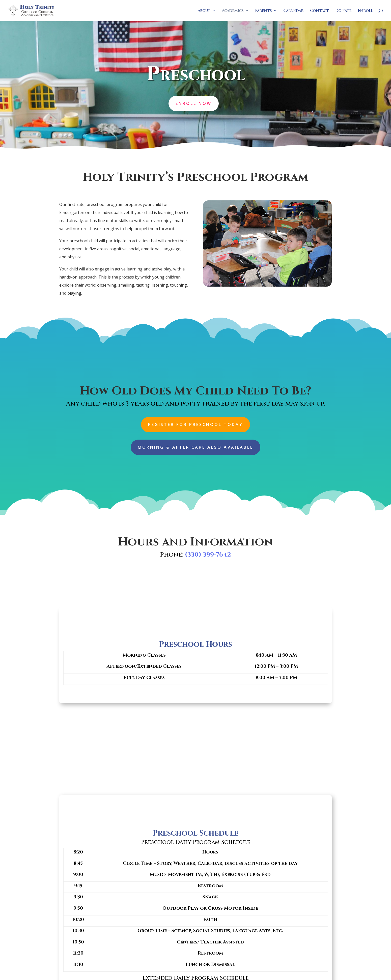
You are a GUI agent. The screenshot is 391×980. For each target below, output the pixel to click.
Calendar (293, 11)
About (204, 11)
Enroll (365, 11)
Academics (233, 11)
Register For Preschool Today (195, 424)
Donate (343, 11)
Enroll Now (194, 103)
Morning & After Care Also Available (195, 447)
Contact (319, 11)
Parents (263, 11)
